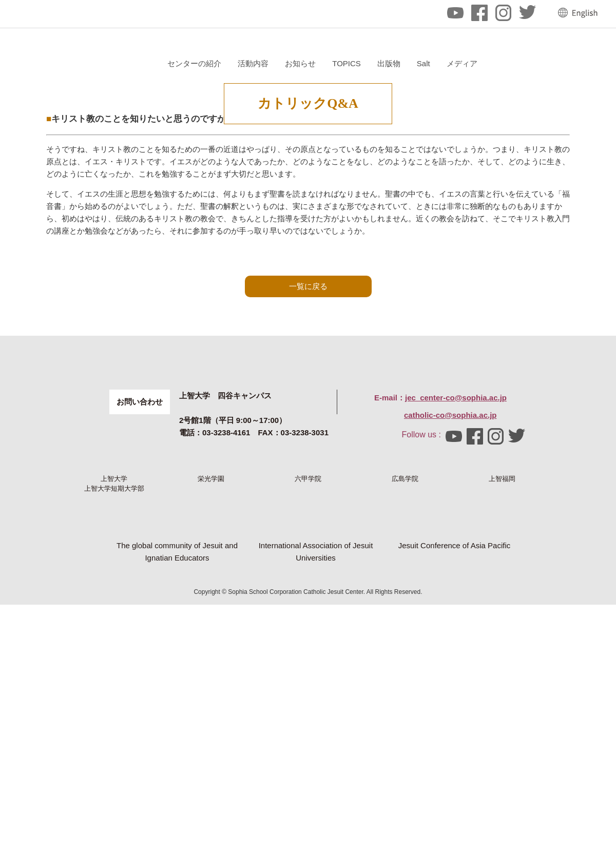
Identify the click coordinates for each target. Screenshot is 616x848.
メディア (584, 63)
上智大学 (114, 645)
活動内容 (375, 63)
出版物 (511, 63)
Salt (545, 63)
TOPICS (469, 63)
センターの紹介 (316, 63)
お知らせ (422, 63)
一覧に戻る (308, 396)
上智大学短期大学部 (114, 686)
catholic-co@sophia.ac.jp (450, 564)
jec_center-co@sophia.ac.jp (456, 547)
